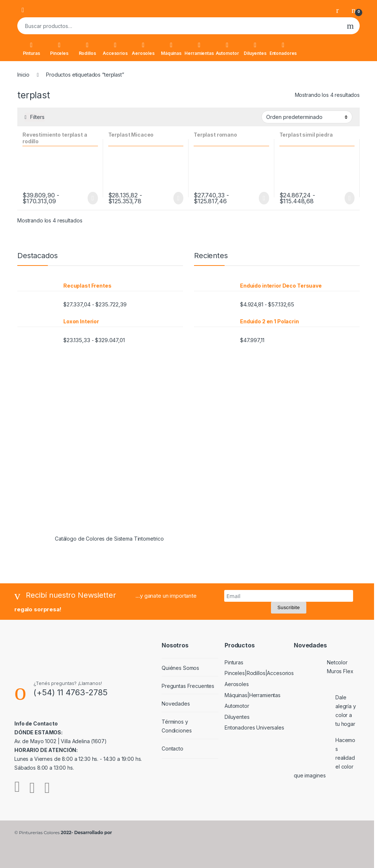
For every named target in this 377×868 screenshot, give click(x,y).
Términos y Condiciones (177, 726)
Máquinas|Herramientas (253, 695)
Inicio (23, 75)
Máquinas (171, 49)
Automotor (227, 49)
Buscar (350, 26)
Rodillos (87, 49)
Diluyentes (255, 49)
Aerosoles (143, 49)
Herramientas (199, 49)
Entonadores (283, 49)
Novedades (176, 704)
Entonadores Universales (254, 728)
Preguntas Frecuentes (188, 686)
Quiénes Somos (180, 668)
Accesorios (115, 49)
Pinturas (31, 49)
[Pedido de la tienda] (307, 117)
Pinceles (59, 49)
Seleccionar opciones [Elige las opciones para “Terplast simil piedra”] (350, 198)
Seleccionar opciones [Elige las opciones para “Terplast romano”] (264, 198)
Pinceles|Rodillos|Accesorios (259, 673)
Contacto (172, 748)
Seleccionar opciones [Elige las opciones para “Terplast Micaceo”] (178, 198)
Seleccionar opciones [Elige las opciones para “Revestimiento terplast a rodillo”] (93, 198)
